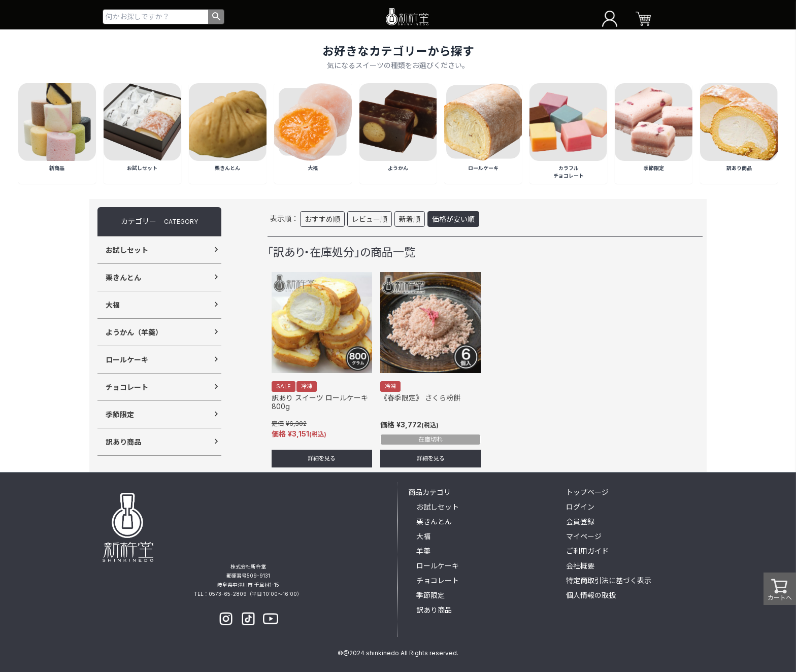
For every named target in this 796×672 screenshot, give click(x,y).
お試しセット (127, 250)
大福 (113, 305)
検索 (216, 17)
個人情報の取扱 (591, 595)
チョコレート (127, 387)
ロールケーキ (127, 360)
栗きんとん (123, 277)
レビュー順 (370, 219)
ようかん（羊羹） (134, 332)
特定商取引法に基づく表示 (609, 580)
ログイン (580, 507)
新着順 (410, 219)
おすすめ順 (322, 219)
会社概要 (580, 566)
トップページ (587, 492)
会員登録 (580, 522)
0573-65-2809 (228, 594)
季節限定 (120, 414)
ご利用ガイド (587, 551)
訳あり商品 (123, 442)
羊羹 (423, 551)
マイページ (584, 536)
